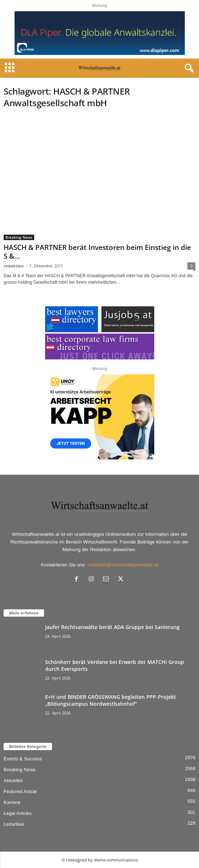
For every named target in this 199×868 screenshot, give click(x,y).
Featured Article (20, 791)
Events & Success (23, 759)
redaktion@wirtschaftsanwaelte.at (123, 565)
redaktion (14, 266)
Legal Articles (18, 813)
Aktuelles (13, 781)
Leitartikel (14, 824)
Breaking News (19, 237)
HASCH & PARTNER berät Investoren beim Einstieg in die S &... (97, 252)
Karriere (12, 802)
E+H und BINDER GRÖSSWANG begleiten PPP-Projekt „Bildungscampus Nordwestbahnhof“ (111, 700)
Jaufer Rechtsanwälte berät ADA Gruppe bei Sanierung (112, 627)
